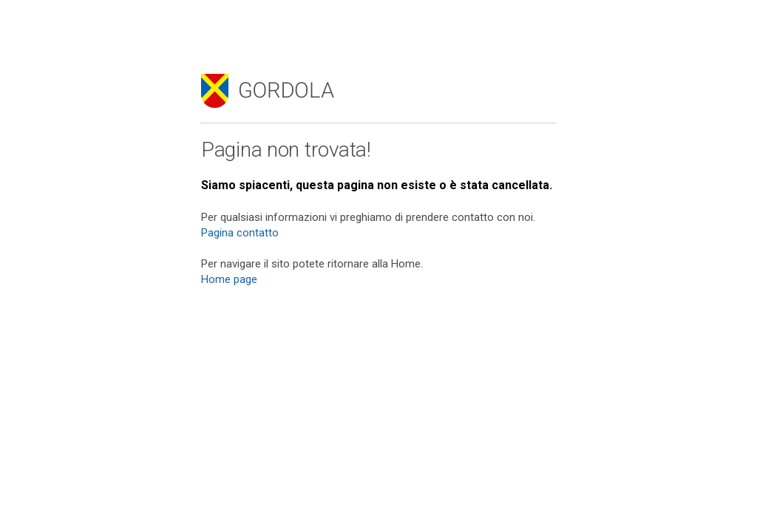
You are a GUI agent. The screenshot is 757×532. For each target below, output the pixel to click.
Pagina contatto (240, 233)
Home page (229, 279)
